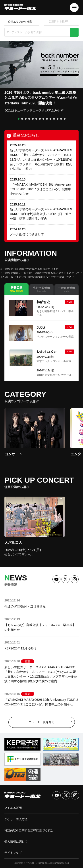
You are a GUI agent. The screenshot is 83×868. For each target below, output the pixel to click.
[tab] (16, 289)
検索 (74, 32)
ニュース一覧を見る (41, 722)
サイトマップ (13, 853)
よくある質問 (13, 808)
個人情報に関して (16, 842)
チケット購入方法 (16, 819)
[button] (19, 119)
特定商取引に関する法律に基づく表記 (29, 830)
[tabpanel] (41, 338)
